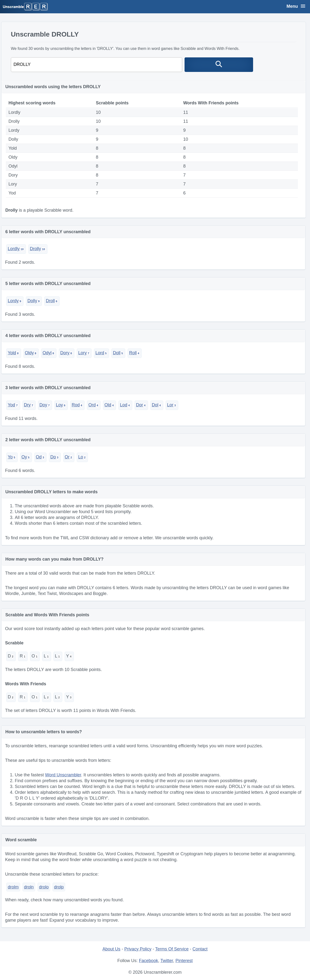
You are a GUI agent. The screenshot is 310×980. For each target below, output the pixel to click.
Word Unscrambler (63, 775)
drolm (13, 887)
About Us (111, 949)
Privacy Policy (138, 949)
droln (29, 887)
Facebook (149, 961)
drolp (59, 887)
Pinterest (184, 961)
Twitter (167, 961)
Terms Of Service (172, 949)
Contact (200, 949)
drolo (44, 887)
